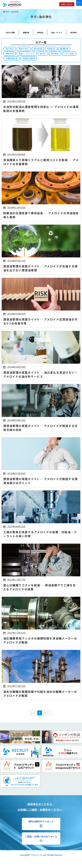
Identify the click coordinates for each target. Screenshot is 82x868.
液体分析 (10, 54)
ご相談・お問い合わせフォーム (41, 838)
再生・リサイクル (27, 54)
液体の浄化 (24, 49)
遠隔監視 (64, 49)
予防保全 (55, 54)
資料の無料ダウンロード (41, 824)
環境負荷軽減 (29, 58)
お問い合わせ (67, 4)
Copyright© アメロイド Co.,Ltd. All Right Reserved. (41, 855)
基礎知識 (26, 32)
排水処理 (38, 49)
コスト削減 (69, 54)
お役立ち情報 (10, 32)
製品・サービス (57, 32)
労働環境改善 (12, 58)
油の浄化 (10, 49)
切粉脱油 (51, 49)
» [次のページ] (50, 713)
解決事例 (73, 32)
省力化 (43, 54)
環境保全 (40, 32)
